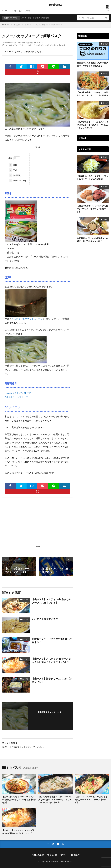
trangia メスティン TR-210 (18, 393)
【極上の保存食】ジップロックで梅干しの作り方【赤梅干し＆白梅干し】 (92, 208)
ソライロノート (18, 180)
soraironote (56, 5)
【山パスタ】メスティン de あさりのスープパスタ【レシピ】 (51, 601)
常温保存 (37, 18)
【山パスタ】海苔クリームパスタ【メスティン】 (52, 680)
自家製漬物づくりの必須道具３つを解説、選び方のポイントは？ (92, 239)
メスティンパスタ (51, 45)
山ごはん (17, 25)
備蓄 (30, 18)
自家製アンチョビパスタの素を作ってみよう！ (52, 640)
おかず (105, 73)
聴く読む (74, 854)
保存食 (24, 18)
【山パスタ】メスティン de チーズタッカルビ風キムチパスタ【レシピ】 (51, 660)
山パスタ (28, 25)
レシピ (14, 11)
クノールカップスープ (13, 45)
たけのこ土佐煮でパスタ (44, 619)
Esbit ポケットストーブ (16, 397)
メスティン (40, 45)
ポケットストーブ (28, 45)
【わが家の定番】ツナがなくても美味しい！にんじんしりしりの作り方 (92, 94)
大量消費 (47, 18)
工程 (13, 170)
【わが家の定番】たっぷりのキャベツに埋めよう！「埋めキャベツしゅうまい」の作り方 (92, 125)
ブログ (29, 11)
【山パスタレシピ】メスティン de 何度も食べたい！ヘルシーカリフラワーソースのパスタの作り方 (55, 799)
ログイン (27, 747)
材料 (13, 165)
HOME (5, 11)
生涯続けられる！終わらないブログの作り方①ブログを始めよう (92, 64)
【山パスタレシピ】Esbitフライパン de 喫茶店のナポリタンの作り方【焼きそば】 (19, 799)
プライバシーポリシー (58, 854)
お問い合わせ (39, 854)
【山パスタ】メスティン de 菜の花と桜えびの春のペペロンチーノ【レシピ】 (91, 799)
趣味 (22, 11)
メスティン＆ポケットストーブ (27, 318)
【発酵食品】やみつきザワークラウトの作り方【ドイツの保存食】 (92, 177)
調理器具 (15, 175)
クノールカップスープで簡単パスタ (49, 25)
